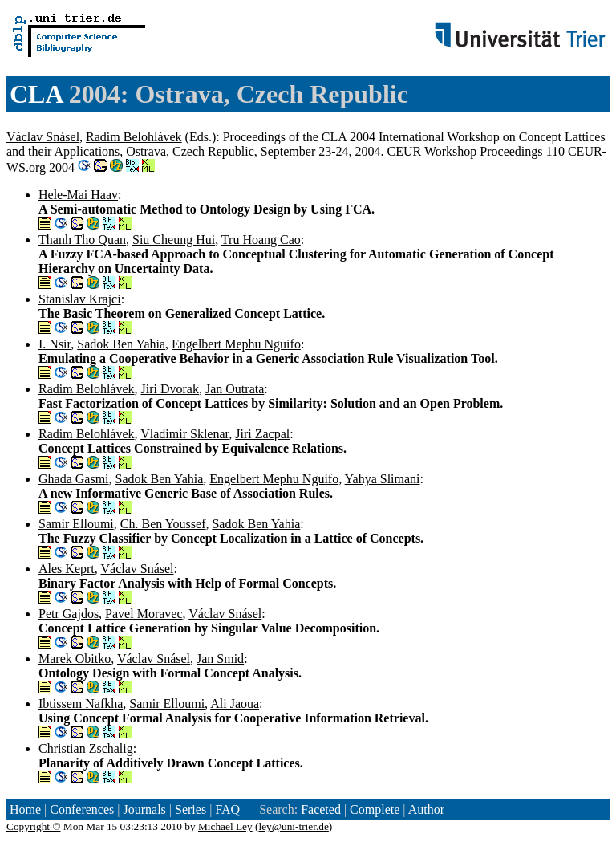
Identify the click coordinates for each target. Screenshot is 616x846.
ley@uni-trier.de (293, 826)
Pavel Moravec (144, 614)
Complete (375, 809)
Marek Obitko (75, 659)
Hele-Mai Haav (78, 195)
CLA (36, 94)
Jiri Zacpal (262, 434)
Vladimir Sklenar (184, 434)
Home (25, 809)
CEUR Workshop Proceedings (465, 151)
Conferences (82, 809)
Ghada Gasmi (74, 479)
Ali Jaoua (235, 704)
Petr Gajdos (69, 614)
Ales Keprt (67, 569)
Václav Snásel (43, 137)
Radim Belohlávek (134, 137)
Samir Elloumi (76, 524)
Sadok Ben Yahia (121, 344)
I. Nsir (55, 344)
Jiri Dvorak (170, 389)
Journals (144, 809)
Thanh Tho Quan (82, 240)
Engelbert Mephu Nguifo (236, 344)
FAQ (227, 809)
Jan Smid (220, 659)
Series (190, 809)
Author (426, 809)
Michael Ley (225, 826)
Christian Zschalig (86, 748)
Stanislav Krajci (80, 299)
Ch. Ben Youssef (163, 524)
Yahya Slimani (383, 479)
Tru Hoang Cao (261, 240)
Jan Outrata (235, 389)
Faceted (321, 809)
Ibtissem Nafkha (81, 704)
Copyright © (34, 826)
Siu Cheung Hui (174, 240)
